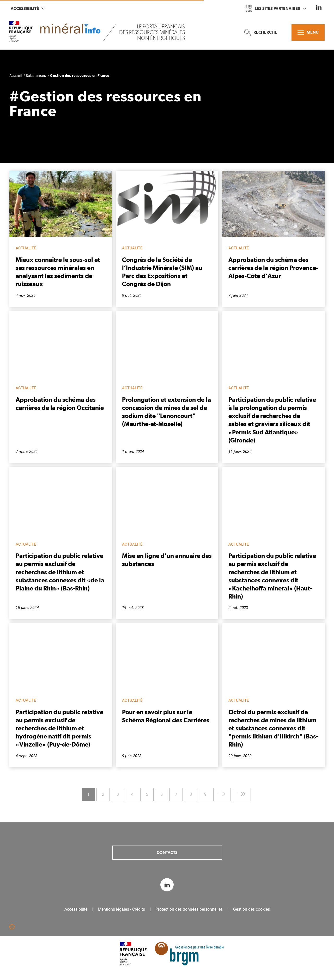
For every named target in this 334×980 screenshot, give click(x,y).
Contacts (167, 852)
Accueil (16, 76)
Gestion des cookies (251, 909)
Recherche (261, 32)
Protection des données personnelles (189, 909)
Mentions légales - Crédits (121, 909)
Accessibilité (28, 8)
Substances (36, 76)
